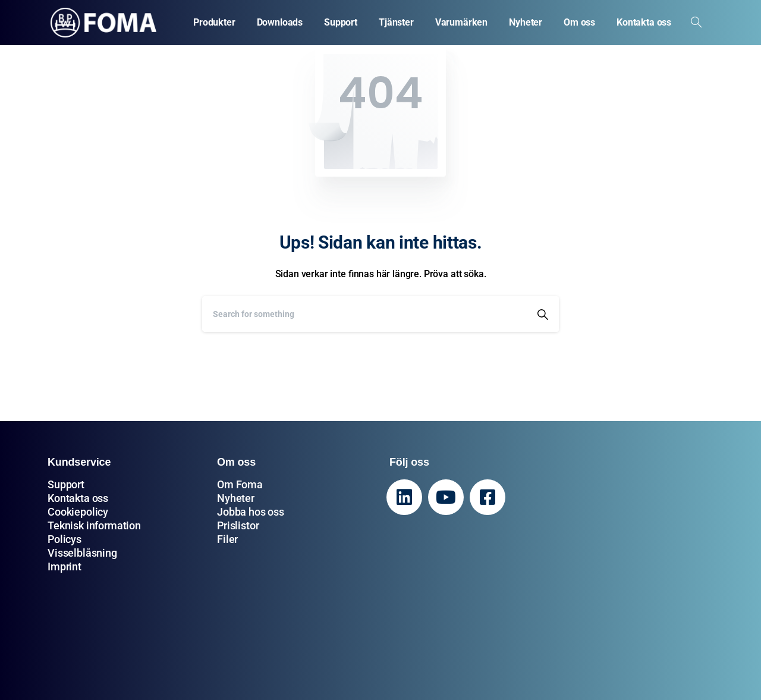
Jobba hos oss (251, 512)
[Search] (364, 314)
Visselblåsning (82, 553)
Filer (227, 539)
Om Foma (240, 484)
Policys (65, 539)
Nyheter (236, 498)
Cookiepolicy (78, 512)
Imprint (65, 566)
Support (66, 484)
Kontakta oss (78, 498)
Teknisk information (94, 525)
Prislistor (238, 525)
